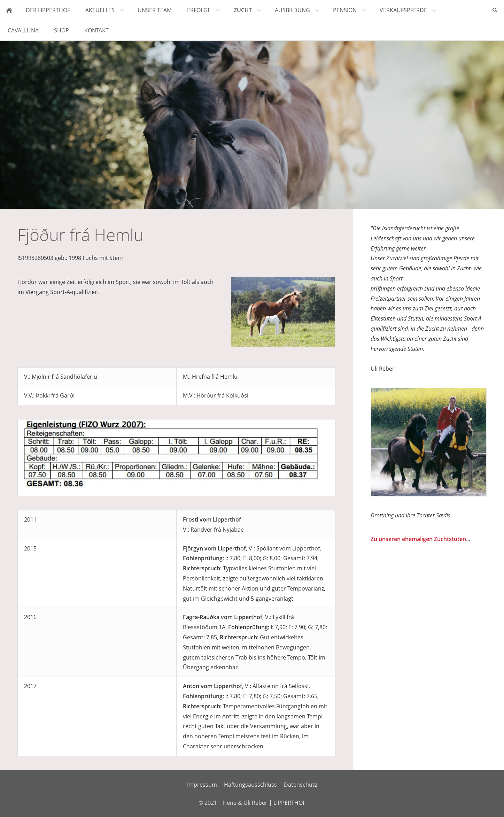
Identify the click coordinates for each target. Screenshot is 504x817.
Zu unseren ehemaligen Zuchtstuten (418, 539)
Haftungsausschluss (250, 785)
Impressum (202, 785)
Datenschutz (300, 785)
